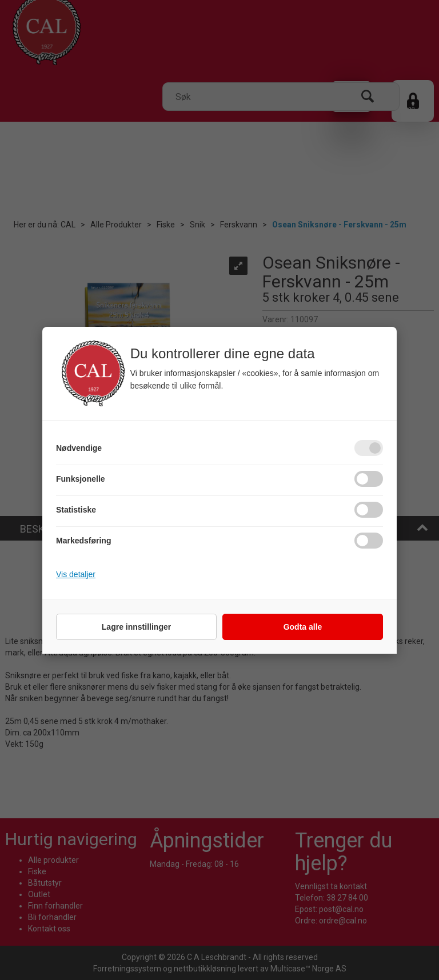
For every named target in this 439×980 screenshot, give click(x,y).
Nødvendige (79, 448)
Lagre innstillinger (136, 627)
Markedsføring (83, 541)
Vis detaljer (76, 574)
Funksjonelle (81, 479)
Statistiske (76, 510)
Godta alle (303, 627)
